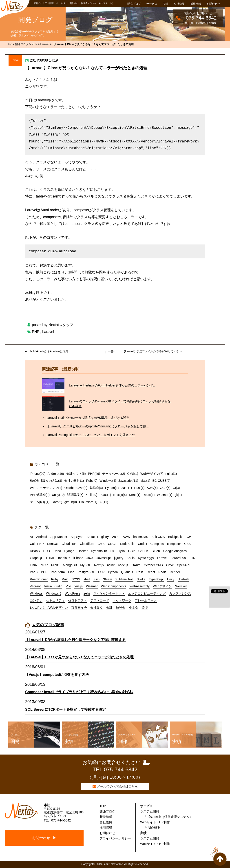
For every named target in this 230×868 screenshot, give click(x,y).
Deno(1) (135, 495)
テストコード (100, 600)
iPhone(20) (38, 474)
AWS (126, 537)
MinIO (55, 565)
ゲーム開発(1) (40, 502)
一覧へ (112, 351)
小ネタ (133, 608)
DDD (46, 551)
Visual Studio (53, 586)
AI (31, 537)
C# (189, 537)
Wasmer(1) (165, 495)
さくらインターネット (109, 593)
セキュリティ (55, 600)
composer (174, 544)
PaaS (34, 572)
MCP (44, 565)
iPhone (78, 558)
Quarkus (127, 572)
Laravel (15, 60)
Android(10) (56, 474)
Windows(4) (108, 481)
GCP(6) (165, 488)
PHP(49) (94, 474)
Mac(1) (145, 481)
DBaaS (35, 551)
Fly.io (121, 551)
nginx (111, 565)
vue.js (79, 586)
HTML (51, 558)
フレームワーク (146, 600)
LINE (194, 558)
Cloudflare (87, 544)
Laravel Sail (179, 558)
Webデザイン (163, 586)
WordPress (72, 593)
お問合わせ (213, 4)
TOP (103, 806)
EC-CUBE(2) (161, 481)
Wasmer (92, 586)
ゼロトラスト (77, 600)
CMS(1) (133, 474)
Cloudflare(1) (88, 502)
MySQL (85, 565)
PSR (101, 572)
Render (175, 572)
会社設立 (97, 608)
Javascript (104, 558)
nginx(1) (171, 474)
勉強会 (121, 608)
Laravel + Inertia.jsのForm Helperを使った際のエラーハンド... (112, 385)
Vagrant (35, 586)
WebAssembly (139, 586)
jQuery (119, 558)
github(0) (71, 502)
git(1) (178, 495)
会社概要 (179, 4)
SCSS (76, 579)
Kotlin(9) (91, 495)
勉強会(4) (96, 488)
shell (87, 579)
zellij (87, 593)
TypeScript (156, 579)
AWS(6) (152, 488)
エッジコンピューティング (147, 593)
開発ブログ (134, 4)
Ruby (55, 579)
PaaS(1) (105, 495)
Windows (36, 593)
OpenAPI (183, 565)
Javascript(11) (128, 481)
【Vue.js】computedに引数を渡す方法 (57, 675)
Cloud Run (69, 544)
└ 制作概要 (153, 828)
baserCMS (141, 537)
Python (113, 572)
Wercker (181, 586)
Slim (96, 579)
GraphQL (36, 558)
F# (112, 551)
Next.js (99, 565)
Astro (116, 537)
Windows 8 (54, 593)
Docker (83, 551)
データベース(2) (114, 474)
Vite (69, 586)
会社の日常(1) (74, 481)
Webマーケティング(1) (46, 488)
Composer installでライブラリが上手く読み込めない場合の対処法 (79, 692)
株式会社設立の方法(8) (46, 481)
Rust (65, 579)
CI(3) (176, 488)
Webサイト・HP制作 (155, 822)
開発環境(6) (75, 495)
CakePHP (37, 544)
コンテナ (36, 600)
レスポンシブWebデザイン (49, 608)
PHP (36, 332)
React (151, 572)
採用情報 (196, 4)
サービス (152, 4)
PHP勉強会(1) (40, 495)
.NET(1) (126, 488)
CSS (187, 544)
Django (69, 551)
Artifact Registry (98, 537)
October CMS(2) (76, 488)
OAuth (136, 565)
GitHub (143, 551)
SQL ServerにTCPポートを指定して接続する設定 (65, 709)
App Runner (59, 537)
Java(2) (57, 502)
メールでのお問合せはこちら (117, 786)
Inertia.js (64, 558)
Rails (140, 572)
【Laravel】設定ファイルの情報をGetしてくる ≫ (152, 351)
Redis (162, 572)
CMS (101, 544)
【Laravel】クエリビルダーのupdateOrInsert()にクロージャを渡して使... (97, 426)
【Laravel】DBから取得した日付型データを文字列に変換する (75, 640)
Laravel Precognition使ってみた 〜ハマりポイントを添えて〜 (91, 435)
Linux (34, 565)
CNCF (112, 544)
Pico (71, 572)
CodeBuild (127, 544)
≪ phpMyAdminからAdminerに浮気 (47, 351)
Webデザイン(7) (152, 474)
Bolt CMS (158, 537)
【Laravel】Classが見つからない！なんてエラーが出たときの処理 (86, 68)
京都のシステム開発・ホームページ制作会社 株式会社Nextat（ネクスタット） (74, 3)
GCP (131, 551)
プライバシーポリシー (115, 838)
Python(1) (112, 488)
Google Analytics (175, 551)
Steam (107, 579)
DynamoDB (99, 551)
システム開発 (150, 811)
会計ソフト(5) (76, 474)
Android (42, 537)
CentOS (53, 544)
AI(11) (104, 502)
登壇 (145, 608)
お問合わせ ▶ (44, 838)
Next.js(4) (120, 495)
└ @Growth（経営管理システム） (169, 817)
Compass (157, 544)
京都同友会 (79, 608)
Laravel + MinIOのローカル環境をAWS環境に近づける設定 (88, 418)
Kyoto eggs (146, 558)
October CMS (153, 565)
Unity (171, 579)
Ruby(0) (92, 481)
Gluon (156, 551)
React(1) (149, 495)
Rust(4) (139, 488)
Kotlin (131, 558)
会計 (109, 608)
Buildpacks (176, 537)
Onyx (170, 565)
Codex (142, 544)
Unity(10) (58, 495)
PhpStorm (58, 572)
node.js (123, 565)
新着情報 (106, 817)
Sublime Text (124, 579)
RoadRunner (39, 579)
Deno (57, 551)
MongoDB (70, 565)
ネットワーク (122, 600)
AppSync (77, 537)
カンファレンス (180, 593)
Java (90, 558)
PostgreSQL (86, 572)
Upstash (183, 579)
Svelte (141, 579)
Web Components (114, 586)
